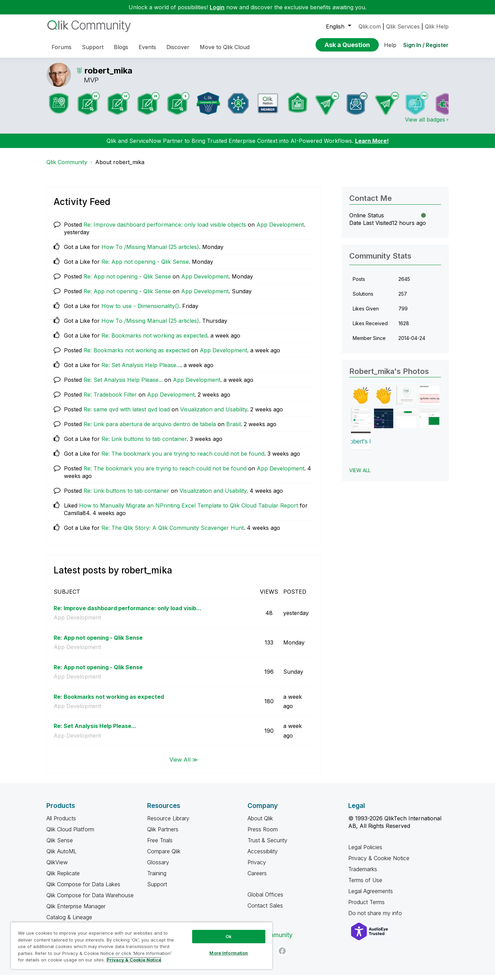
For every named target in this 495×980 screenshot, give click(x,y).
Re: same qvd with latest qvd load (127, 414)
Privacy (257, 867)
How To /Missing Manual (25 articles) (150, 252)
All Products (61, 823)
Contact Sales (265, 911)
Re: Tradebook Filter (110, 400)
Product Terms (366, 907)
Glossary (158, 867)
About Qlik (260, 823)
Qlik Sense (60, 845)
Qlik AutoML (62, 856)
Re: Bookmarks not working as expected (154, 341)
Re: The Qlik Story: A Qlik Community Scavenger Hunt (173, 533)
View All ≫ (184, 764)
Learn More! (372, 146)
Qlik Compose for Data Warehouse (90, 900)
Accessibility (263, 856)
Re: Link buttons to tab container (144, 444)
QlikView (57, 867)
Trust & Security (267, 845)
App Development (280, 230)
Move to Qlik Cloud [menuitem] (225, 47)
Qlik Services (403, 26)
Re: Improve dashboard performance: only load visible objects (165, 230)
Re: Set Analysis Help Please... (141, 370)
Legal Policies (365, 852)
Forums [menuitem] (62, 47)
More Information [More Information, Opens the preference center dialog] (229, 953)
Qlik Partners (163, 834)
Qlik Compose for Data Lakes (83, 889)
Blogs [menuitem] (121, 47)
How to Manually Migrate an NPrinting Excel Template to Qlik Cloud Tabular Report (189, 511)
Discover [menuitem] (178, 47)
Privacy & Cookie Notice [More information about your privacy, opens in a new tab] (134, 960)
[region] (142, 945)
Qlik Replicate (63, 878)
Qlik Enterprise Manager (76, 911)
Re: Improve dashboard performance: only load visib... (128, 613)
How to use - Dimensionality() (140, 311)
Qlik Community (67, 167)
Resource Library (168, 823)
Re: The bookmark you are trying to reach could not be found (183, 459)
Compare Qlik (164, 856)
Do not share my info (376, 918)
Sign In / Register (426, 45)
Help (390, 45)
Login (217, 7)
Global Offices (265, 900)
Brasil (233, 429)
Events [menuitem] (147, 47)
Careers (257, 878)
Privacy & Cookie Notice (379, 863)
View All (360, 475)
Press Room (263, 834)
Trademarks (363, 874)
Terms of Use (365, 885)
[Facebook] (282, 956)
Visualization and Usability (214, 414)
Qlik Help (437, 26)
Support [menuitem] (93, 47)
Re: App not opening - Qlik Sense (145, 267)
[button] (361, 401)
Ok (229, 936)
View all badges (425, 125)
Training (157, 878)
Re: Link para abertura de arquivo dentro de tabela (150, 429)
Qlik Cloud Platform (70, 834)
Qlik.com (370, 26)
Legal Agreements (371, 896)
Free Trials (160, 845)
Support (157, 889)
